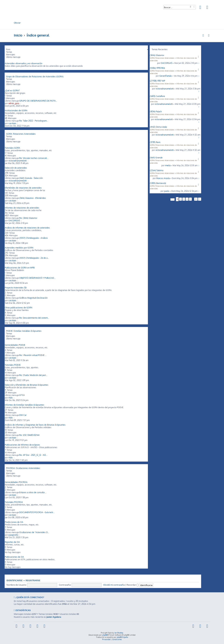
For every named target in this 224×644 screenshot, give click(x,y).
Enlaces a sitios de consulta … (33, 492)
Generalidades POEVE (15, 345)
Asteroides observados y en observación (24, 63)
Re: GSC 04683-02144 (29, 435)
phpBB (105, 635)
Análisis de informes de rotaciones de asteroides (27, 228)
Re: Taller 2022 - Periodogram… (34, 121)
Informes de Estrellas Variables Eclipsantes (24, 405)
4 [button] (187, 199)
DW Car (23, 415)
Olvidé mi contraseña (114, 585)
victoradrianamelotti (165, 89)
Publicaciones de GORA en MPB (20, 268)
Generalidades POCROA (16, 482)
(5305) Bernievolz (158, 183)
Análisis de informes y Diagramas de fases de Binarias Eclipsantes (35, 425)
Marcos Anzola (163, 178)
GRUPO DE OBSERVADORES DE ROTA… (38, 101)
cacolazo (12, 123)
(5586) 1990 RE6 (157, 68)
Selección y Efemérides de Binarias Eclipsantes (27, 385)
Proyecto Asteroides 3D (16, 288)
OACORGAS (167, 63)
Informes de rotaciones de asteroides (22, 208)
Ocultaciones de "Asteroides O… (34, 532)
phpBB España (122, 637)
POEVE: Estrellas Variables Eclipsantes (24, 331)
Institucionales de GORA (16, 110)
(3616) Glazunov (157, 55)
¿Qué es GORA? (12, 91)
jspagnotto (13, 535)
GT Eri (22, 395)
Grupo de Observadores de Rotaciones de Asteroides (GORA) (35, 77)
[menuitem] (200, 8)
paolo (167, 191)
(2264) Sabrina (157, 170)
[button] (172, 199)
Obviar (17, 23)
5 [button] (190, 199)
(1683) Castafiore (157, 96)
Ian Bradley (119, 633)
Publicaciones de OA (14, 557)
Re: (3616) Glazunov (28, 218)
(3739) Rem (155, 142)
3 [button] (184, 199)
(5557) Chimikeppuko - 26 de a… (34, 258)
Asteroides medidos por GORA (19, 248)
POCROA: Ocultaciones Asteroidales (23, 468)
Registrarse (33, 580)
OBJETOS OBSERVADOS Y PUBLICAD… (37, 278)
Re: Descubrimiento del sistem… (34, 318)
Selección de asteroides (16, 168)
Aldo (10, 398)
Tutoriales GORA (12, 148)
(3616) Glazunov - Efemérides (33, 198)
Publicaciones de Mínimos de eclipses (22, 445)
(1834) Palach (156, 112)
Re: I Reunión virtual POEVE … (33, 355)
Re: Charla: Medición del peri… (33, 375)
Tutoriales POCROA (14, 502)
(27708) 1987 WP (157, 81)
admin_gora (14, 103)
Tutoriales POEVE (13, 365)
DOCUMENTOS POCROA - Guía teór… (37, 512)
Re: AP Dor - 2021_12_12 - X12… (33, 455)
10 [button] (196, 199)
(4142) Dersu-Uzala (158, 127)
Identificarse (15, 580)
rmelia (168, 165)
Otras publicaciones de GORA (19, 308)
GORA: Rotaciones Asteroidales (162, 58)
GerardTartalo (166, 76)
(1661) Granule (156, 158)
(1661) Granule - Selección (31, 178)
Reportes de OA (12, 542)
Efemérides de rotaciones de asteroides (23, 188)
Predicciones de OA (14, 522)
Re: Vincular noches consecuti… (34, 158)
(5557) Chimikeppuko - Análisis (34, 238)
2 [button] (180, 199)
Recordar (133, 585)
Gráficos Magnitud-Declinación (33, 298)
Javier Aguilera (54, 617)
